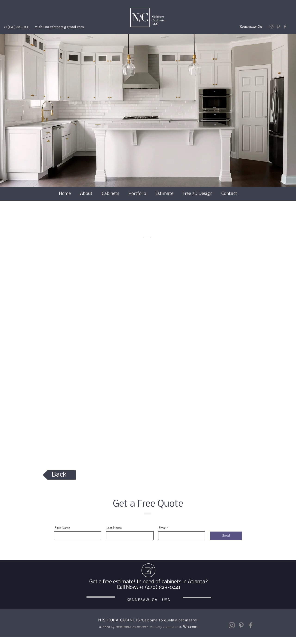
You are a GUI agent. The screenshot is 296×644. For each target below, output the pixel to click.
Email (162, 528)
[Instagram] (271, 27)
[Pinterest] (278, 27)
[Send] (226, 536)
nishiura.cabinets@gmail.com (60, 27)
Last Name (114, 528)
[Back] (59, 475)
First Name (63, 528)
